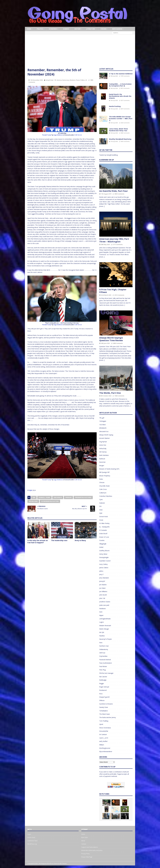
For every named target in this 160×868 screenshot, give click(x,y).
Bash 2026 (84, 837)
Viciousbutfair (104, 731)
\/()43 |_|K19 (104, 738)
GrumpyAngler (104, 557)
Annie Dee (103, 445)
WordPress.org (32, 844)
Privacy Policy (86, 854)
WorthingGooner (105, 748)
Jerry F (101, 574)
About (83, 841)
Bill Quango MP (104, 472)
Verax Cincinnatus (105, 728)
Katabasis (102, 608)
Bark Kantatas (104, 455)
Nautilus (102, 636)
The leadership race (59, 540)
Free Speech (58, 497)
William (102, 745)
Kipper (101, 615)
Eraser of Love (104, 537)
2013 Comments (119, 295)
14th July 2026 (114, 76)
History (78, 29)
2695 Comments (125, 141)
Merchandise (117, 29)
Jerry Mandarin (104, 578)
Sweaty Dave (104, 707)
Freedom (68, 497)
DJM (31, 490)
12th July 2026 (114, 123)
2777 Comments (118, 244)
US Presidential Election (50, 501)
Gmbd (101, 547)
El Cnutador (103, 530)
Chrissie (102, 482)
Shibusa (102, 700)
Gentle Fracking (115, 106)
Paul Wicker (103, 666)
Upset (101, 724)
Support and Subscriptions (90, 847)
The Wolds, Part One (110, 393)
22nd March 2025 (106, 295)
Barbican (102, 459)
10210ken (102, 425)
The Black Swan (105, 714)
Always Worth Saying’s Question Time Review (111, 339)
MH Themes (63, 863)
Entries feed (31, 837)
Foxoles (102, 540)
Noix (101, 643)
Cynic (101, 499)
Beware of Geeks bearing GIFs (109, 469)
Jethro (101, 571)
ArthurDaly (103, 448)
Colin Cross (103, 489)
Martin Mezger (104, 629)
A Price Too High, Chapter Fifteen (113, 291)
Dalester (102, 503)
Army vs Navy (80, 540)
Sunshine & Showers (106, 704)
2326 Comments (125, 123)
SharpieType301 (105, 697)
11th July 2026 (114, 141)
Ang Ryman (103, 442)
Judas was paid (104, 605)
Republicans (33, 501)
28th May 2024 (105, 244)
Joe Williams (103, 591)
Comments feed (32, 841)
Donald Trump (47, 135)
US (86, 80)
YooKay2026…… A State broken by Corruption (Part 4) (120, 85)
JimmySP (102, 581)
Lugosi (101, 622)
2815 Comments (125, 88)
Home (29, 29)
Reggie (102, 683)
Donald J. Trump (44, 497)
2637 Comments (125, 109)
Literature (91, 29)
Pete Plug (102, 670)
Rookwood (103, 690)
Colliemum (103, 493)
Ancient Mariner (104, 438)
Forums (104, 29)
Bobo (101, 479)
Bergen (102, 466)
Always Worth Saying (106, 435)
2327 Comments (125, 100)
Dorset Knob (104, 517)
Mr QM (102, 632)
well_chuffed (103, 741)
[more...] (102, 206)
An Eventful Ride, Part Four (114, 191)
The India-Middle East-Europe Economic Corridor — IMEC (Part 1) (121, 118)
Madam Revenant (105, 626)
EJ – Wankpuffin (104, 527)
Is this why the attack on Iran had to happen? (38, 541)
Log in (29, 834)
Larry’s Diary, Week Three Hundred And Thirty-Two (118, 130)
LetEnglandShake (105, 619)
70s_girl (102, 418)
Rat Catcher (103, 677)
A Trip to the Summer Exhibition (121, 74)
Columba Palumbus (106, 496)
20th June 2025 (105, 343)
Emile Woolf (103, 534)
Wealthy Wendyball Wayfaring (120, 139)
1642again (103, 421)
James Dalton (104, 568)
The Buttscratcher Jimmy (107, 717)
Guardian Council (105, 561)
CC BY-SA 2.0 (78, 135)
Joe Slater (102, 588)
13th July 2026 (114, 100)
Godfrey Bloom (104, 551)
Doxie (101, 520)
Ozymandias (103, 656)
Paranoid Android (105, 660)
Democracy (66, 80)
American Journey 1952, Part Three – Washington (114, 240)
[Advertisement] (80, 53)
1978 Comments (125, 76)
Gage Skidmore (58, 135)
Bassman (102, 462)
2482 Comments (125, 133)
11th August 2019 (106, 194)
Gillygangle (103, 544)
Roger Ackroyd (104, 687)
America (59, 80)
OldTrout (102, 653)
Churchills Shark (104, 486)
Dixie (101, 510)
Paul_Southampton (106, 663)
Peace (78, 80)
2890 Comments (118, 343)
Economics (53, 29)
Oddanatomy (104, 649)
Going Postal (49, 80)
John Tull (102, 598)
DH (100, 506)
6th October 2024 (106, 396)
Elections (73, 80)
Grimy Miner (103, 554)
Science (66, 29)
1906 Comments (119, 396)
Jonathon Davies (105, 602)
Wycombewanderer (106, 751)
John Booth (103, 595)
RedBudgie (103, 680)
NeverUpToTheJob (105, 639)
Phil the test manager (106, 673)
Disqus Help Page (87, 857)
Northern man (104, 646)
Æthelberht (103, 428)
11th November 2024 (36, 80)
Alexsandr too (104, 431)
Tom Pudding (104, 721)
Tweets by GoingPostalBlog (108, 155)
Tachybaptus (104, 711)
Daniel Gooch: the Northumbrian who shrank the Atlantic (120, 96)
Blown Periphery (105, 476)
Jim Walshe (103, 585)
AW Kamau (103, 452)
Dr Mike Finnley (104, 523)
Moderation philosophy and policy (92, 850)
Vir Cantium (103, 734)
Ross (101, 694)
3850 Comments (119, 194)
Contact (84, 844)
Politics (40, 29)
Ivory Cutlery (103, 564)
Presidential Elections (83, 497)
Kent (101, 612)
